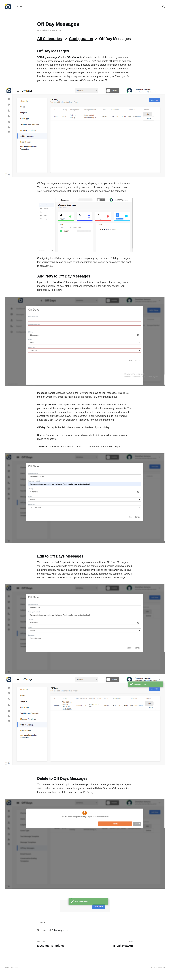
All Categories (50, 39)
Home (19, 7)
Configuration (81, 39)
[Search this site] (163, 7)
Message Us (61, 930)
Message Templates (60, 944)
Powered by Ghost (158, 968)
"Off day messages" (49, 57)
